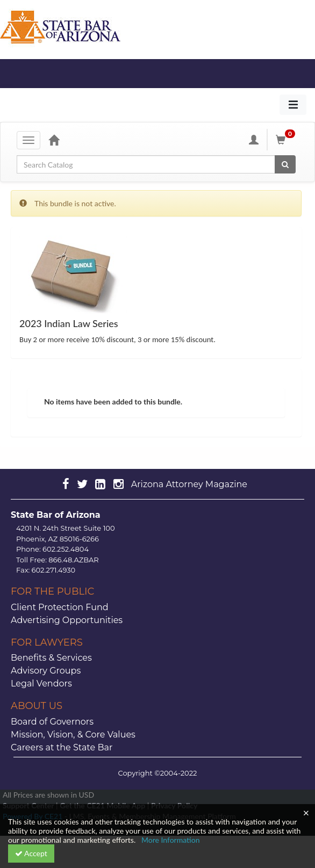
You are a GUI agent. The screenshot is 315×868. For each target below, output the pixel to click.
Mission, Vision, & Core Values (73, 735)
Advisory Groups (46, 671)
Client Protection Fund (60, 607)
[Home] (54, 140)
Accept (31, 853)
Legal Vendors (41, 683)
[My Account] (254, 140)
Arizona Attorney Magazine (189, 484)
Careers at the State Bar (62, 747)
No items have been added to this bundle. (113, 402)
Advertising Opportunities (67, 620)
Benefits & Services (51, 658)
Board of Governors (52, 722)
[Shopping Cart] (287, 140)
